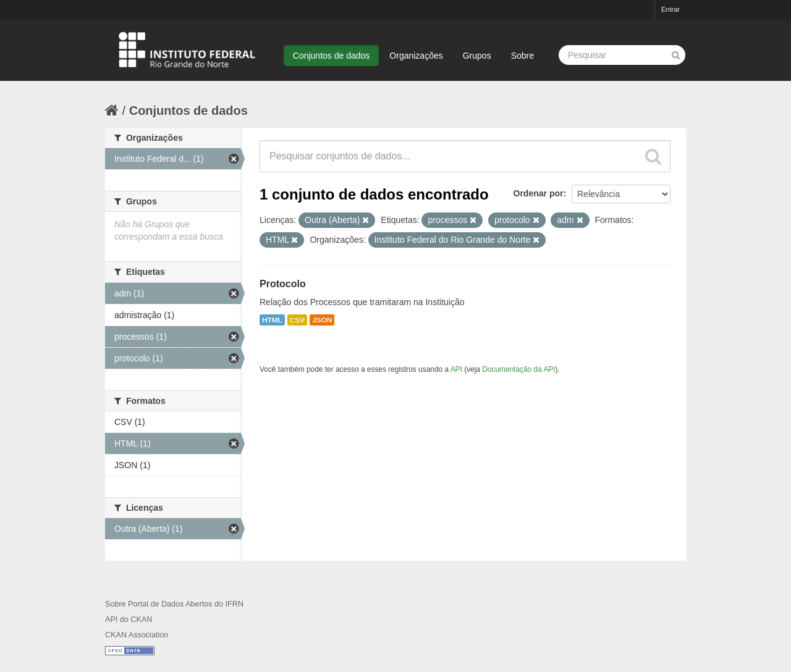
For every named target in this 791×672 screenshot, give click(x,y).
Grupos (477, 56)
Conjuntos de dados (332, 56)
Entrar (670, 9)
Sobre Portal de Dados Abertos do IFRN (174, 604)
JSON (322, 320)
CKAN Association (137, 635)
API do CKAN (129, 619)
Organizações (416, 56)
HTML (272, 320)
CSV (297, 320)
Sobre (522, 56)
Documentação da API (518, 369)
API (456, 369)
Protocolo (283, 284)
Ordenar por (539, 193)
